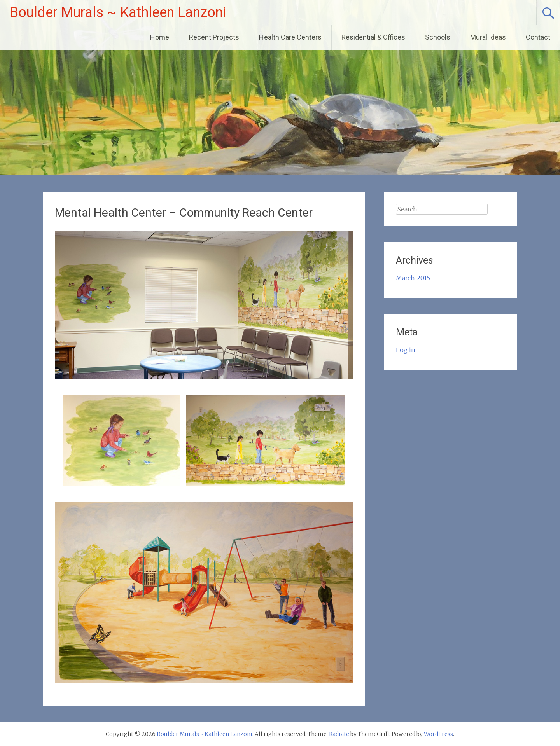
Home (160, 37)
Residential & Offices (373, 37)
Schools (438, 37)
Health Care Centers (290, 37)
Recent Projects (214, 37)
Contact (538, 37)
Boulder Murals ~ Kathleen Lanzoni (118, 12)
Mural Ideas (488, 37)
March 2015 (413, 278)
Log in (406, 350)
